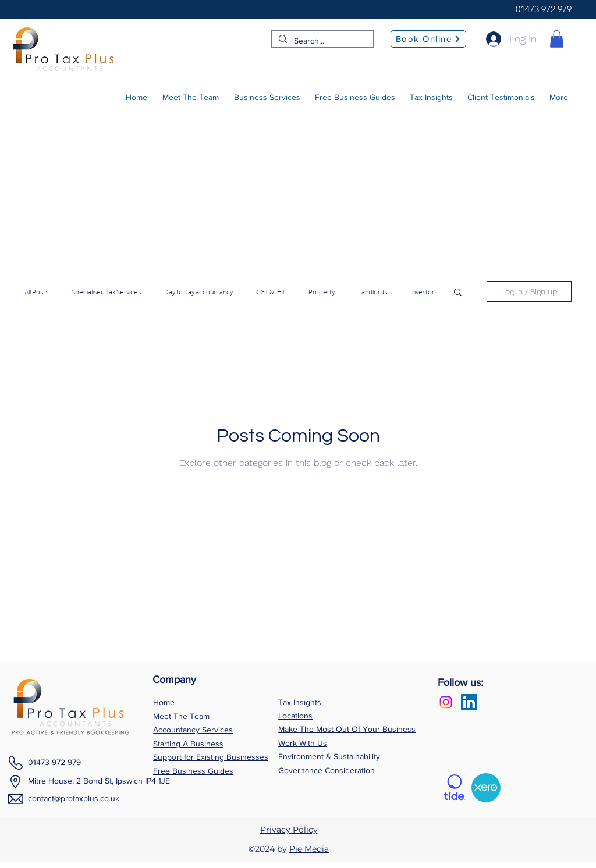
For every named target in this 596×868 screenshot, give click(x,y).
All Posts (36, 291)
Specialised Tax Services (106, 291)
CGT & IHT (271, 291)
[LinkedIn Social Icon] (469, 702)
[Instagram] (446, 702)
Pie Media (309, 849)
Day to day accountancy (198, 291)
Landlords (372, 291)
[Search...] (321, 41)
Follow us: (460, 682)
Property (322, 291)
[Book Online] (428, 39)
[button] (557, 39)
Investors (424, 291)
